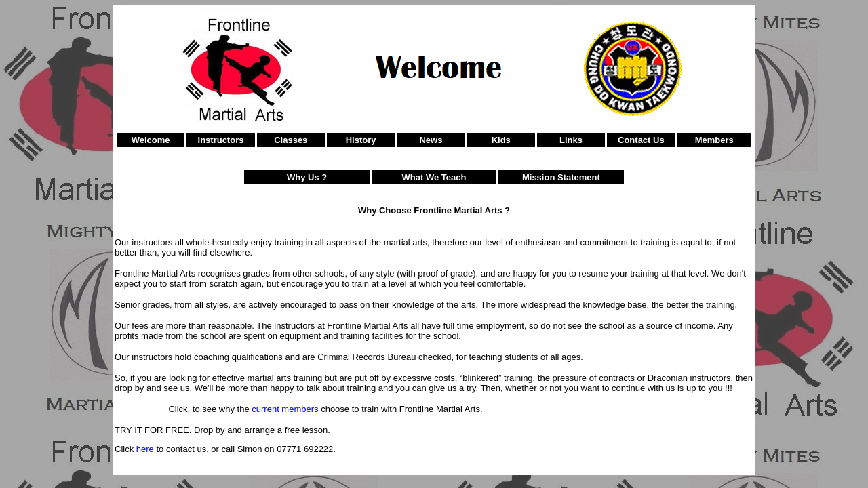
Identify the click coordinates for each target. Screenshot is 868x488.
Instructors (221, 140)
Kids (501, 140)
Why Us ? (307, 177)
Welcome (151, 140)
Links (571, 140)
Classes (291, 140)
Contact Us (641, 140)
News (431, 140)
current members (285, 409)
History (361, 140)
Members (714, 140)
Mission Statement (561, 177)
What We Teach (434, 177)
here (145, 449)
